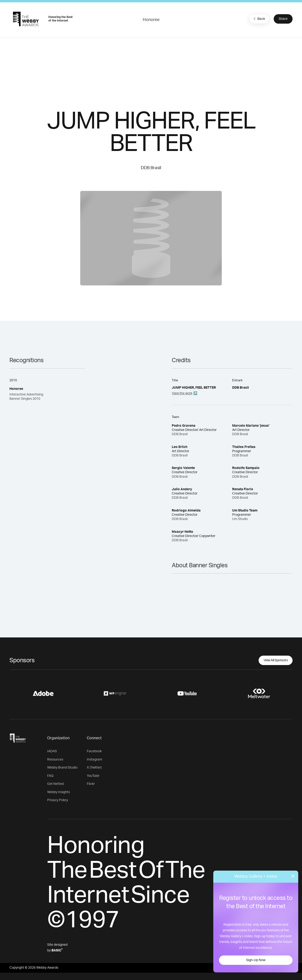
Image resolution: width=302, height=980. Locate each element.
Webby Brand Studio (62, 768)
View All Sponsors (276, 660)
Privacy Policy (58, 800)
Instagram (94, 760)
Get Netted (55, 784)
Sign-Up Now (256, 960)
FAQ (50, 776)
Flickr (91, 784)
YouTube (93, 776)
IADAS (52, 751)
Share (283, 19)
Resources (55, 760)
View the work (182, 393)
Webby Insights (59, 792)
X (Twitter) (94, 768)
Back (259, 19)
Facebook (94, 751)
